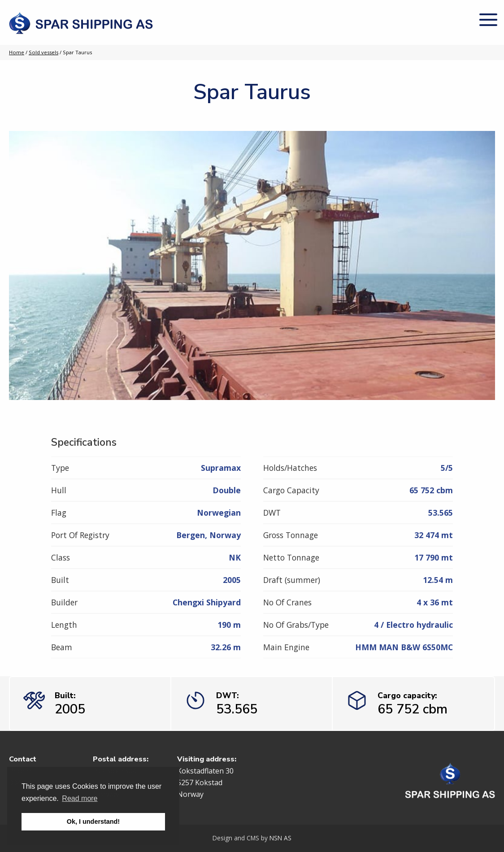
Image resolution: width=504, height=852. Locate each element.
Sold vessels (43, 52)
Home (17, 52)
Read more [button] (80, 798)
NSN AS (280, 838)
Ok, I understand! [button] (93, 822)
